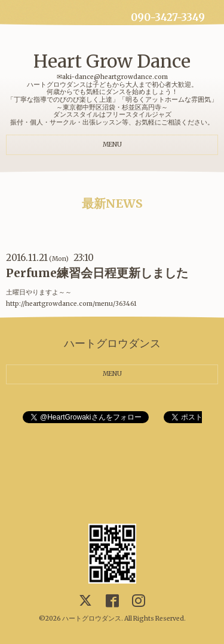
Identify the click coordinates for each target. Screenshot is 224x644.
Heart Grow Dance (112, 61)
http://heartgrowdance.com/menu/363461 (71, 304)
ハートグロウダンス (92, 619)
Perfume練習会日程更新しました (97, 273)
